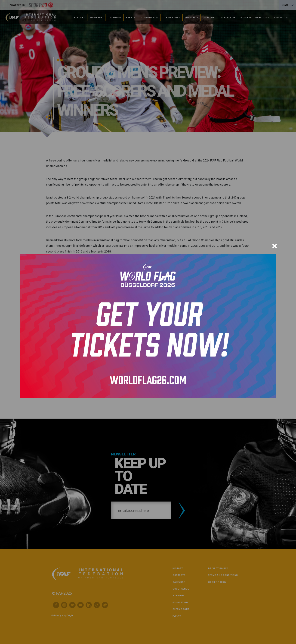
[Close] (275, 246)
